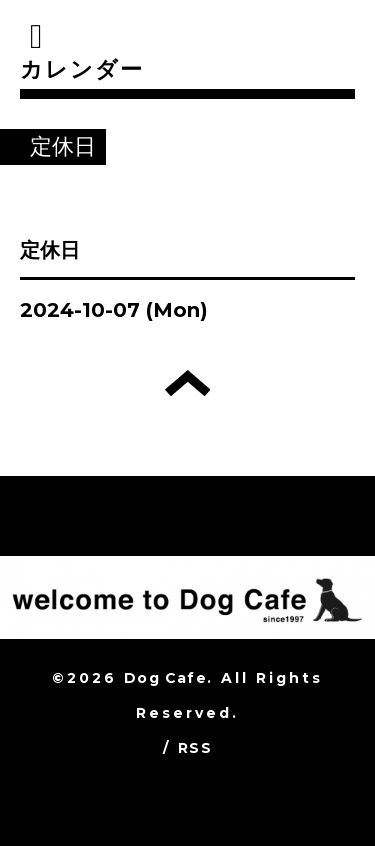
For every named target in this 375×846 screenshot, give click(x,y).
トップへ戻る (187, 383)
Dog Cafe (165, 678)
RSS (195, 748)
